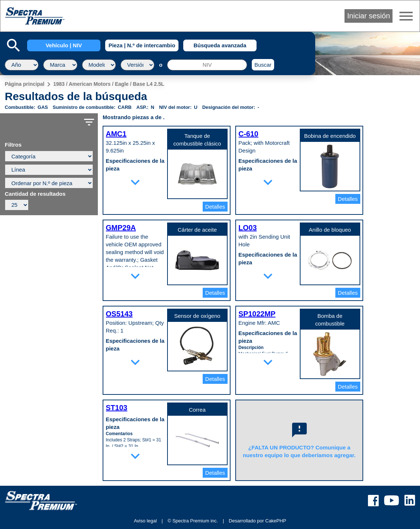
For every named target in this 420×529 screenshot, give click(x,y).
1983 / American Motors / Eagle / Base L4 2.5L (109, 84)
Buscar (263, 65)
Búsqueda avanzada (220, 45)
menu (406, 16)
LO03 (248, 228)
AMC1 (116, 134)
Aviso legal (145, 521)
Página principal (25, 84)
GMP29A (121, 228)
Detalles (215, 207)
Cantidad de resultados (35, 194)
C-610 (248, 134)
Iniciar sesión (369, 16)
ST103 (117, 408)
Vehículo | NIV (64, 45)
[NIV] (207, 65)
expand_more (135, 182)
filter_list (89, 122)
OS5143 (119, 314)
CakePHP (276, 521)
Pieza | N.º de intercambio (142, 45)
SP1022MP (257, 314)
